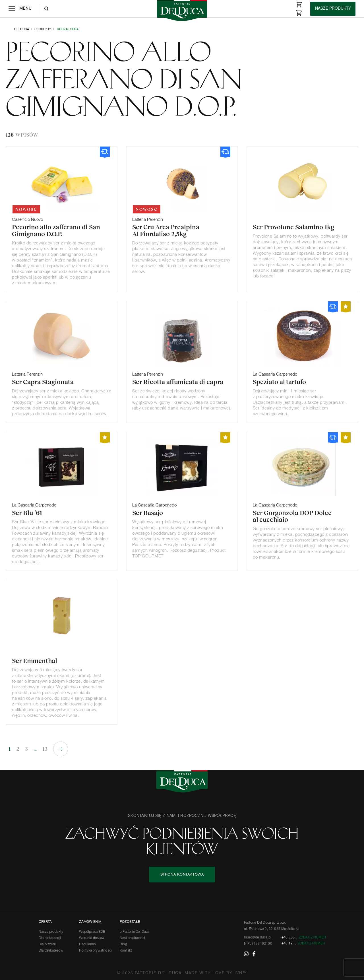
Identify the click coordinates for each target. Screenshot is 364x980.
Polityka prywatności (95, 951)
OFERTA (45, 922)
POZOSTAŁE (130, 922)
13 (45, 749)
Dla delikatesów (51, 951)
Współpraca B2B (92, 932)
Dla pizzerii (47, 944)
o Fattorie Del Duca (135, 932)
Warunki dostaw (92, 938)
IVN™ (241, 973)
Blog (123, 944)
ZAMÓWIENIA (90, 922)
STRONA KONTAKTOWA (182, 875)
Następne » (61, 749)
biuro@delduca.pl (258, 938)
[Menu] (20, 9)
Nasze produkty (51, 932)
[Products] (333, 9)
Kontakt (126, 951)
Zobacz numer (312, 938)
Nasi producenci (133, 938)
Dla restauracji (50, 938)
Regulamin (87, 944)
